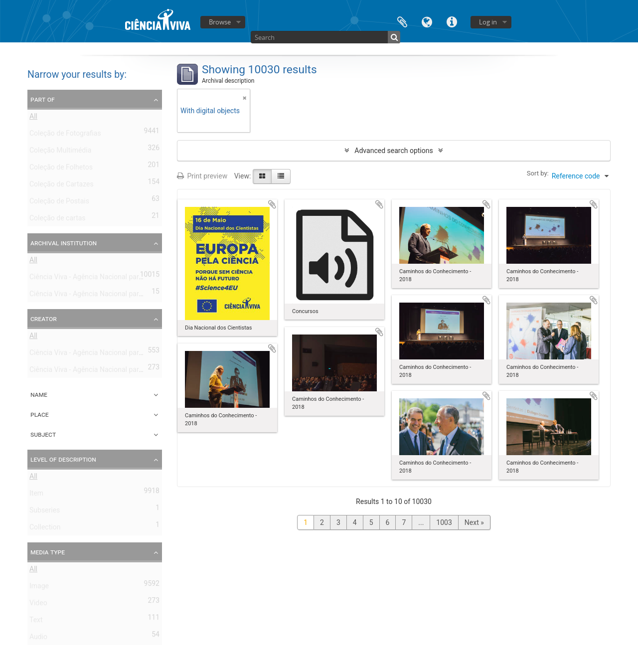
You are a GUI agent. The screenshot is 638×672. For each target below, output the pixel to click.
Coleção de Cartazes (62, 186)
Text (36, 622)
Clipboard (402, 21)
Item (36, 495)
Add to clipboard (272, 204)
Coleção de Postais (59, 203)
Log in (488, 22)
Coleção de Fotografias (65, 135)
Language (427, 21)
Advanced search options (394, 151)
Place (40, 414)
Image (39, 588)
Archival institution (64, 243)
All (33, 118)
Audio (38, 639)
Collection (45, 529)
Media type (48, 552)
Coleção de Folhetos (61, 169)
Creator (44, 319)
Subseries (45, 512)
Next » (474, 522)
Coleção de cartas (58, 220)
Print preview (202, 176)
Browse (220, 22)
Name (39, 394)
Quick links (452, 21)
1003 (444, 522)
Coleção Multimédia (60, 152)
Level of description (63, 459)
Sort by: (538, 173)
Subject (43, 434)
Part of (43, 99)
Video (38, 605)
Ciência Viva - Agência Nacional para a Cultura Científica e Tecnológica (139, 296)
